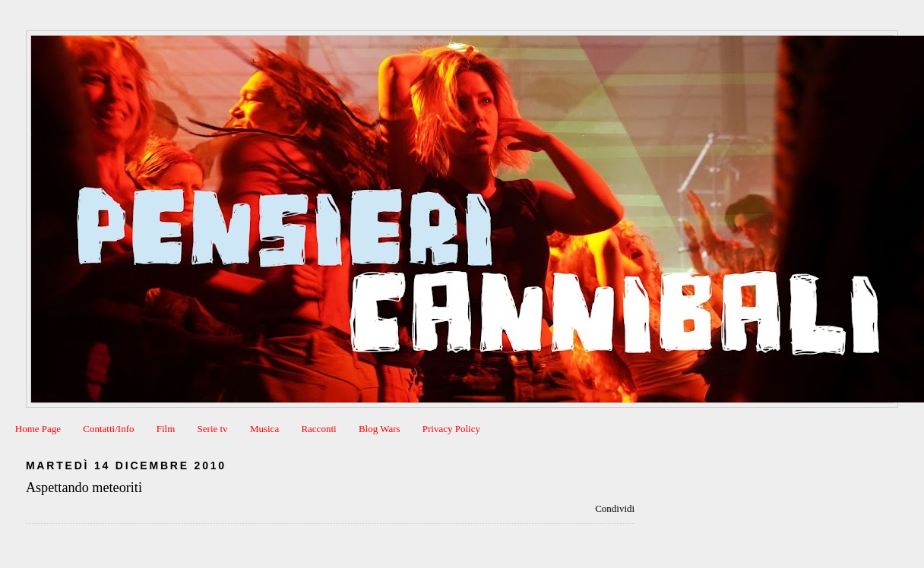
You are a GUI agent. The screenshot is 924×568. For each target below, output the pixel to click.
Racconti (318, 429)
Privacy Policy (451, 429)
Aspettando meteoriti (84, 488)
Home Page (38, 429)
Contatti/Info (108, 429)
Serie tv (213, 429)
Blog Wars (380, 429)
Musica (264, 429)
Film (166, 429)
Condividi (615, 508)
